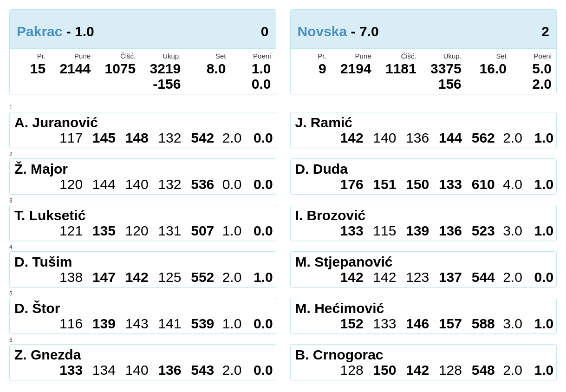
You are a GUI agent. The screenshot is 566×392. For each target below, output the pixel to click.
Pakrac (39, 31)
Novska (322, 31)
